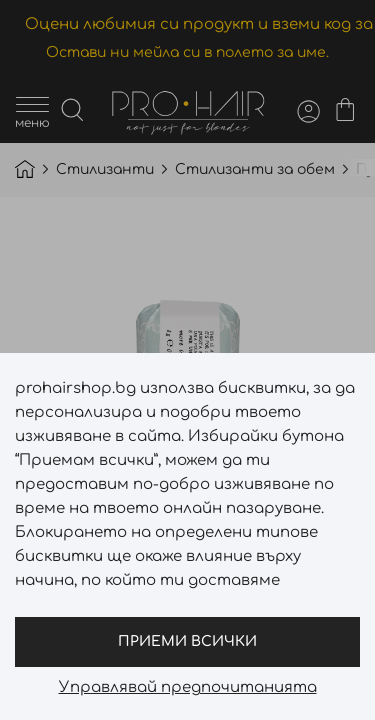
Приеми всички (187, 641)
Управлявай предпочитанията (188, 688)
